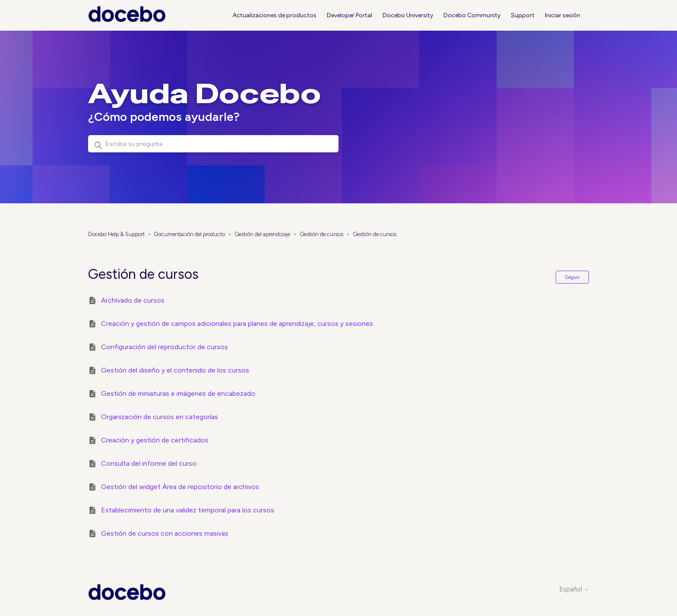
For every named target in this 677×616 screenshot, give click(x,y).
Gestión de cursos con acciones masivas (165, 533)
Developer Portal (350, 15)
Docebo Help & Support (116, 234)
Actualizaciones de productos (275, 15)
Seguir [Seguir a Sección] (572, 277)
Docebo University (408, 15)
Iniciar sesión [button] (563, 15)
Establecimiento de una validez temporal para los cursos (188, 510)
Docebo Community (472, 15)
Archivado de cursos (133, 300)
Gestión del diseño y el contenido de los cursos (175, 370)
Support (523, 15)
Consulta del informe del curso (149, 463)
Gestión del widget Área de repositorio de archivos (180, 487)
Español (574, 589)
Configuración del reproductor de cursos (165, 347)
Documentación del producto (190, 234)
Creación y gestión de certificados (155, 440)
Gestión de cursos (321, 234)
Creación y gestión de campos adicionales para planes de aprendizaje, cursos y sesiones (237, 324)
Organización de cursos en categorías (160, 417)
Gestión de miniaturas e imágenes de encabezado (178, 393)
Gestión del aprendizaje (262, 234)
